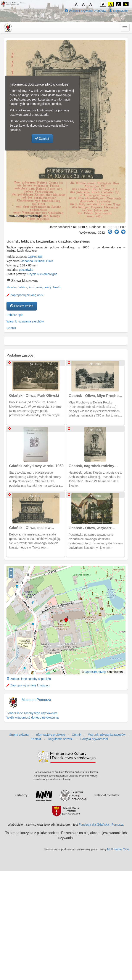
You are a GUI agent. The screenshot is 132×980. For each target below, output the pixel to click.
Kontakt (36, 739)
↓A (75, 4)
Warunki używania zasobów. (25, 321)
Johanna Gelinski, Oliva (37, 261)
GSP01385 (35, 257)
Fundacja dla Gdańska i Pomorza (101, 825)
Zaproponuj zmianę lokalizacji (28, 685)
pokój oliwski (52, 287)
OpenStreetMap (95, 672)
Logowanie (118, 11)
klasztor (12, 287)
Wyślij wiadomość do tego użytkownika (33, 717)
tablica (23, 287)
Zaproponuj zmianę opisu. (26, 295)
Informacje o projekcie (50, 735)
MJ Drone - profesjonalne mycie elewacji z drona (96, 860)
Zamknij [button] (42, 139)
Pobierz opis (15, 315)
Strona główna (19, 735)
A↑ (92, 4)
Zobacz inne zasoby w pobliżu (29, 679)
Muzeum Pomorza (36, 700)
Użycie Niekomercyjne (42, 274)
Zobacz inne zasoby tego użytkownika (32, 713)
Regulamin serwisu (61, 739)
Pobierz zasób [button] (22, 306)
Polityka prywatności (94, 739)
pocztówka (26, 270)
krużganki (35, 287)
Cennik (11, 328)
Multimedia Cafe (118, 849)
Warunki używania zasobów (85, 11)
